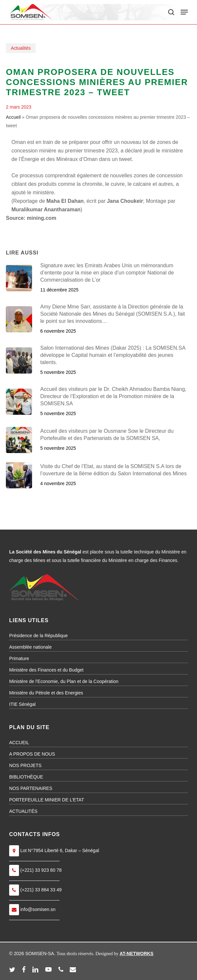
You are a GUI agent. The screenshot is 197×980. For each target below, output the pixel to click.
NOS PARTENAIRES (31, 788)
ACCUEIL (19, 743)
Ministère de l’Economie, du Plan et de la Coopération (64, 681)
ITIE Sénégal (22, 704)
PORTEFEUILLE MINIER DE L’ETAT (47, 800)
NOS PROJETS (25, 765)
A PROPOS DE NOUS (32, 754)
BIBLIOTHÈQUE (26, 777)
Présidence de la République (38, 636)
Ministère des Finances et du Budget (46, 670)
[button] (184, 12)
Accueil (13, 117)
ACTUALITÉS (23, 811)
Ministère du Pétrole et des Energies (46, 693)
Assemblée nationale (30, 647)
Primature (19, 658)
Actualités (21, 48)
